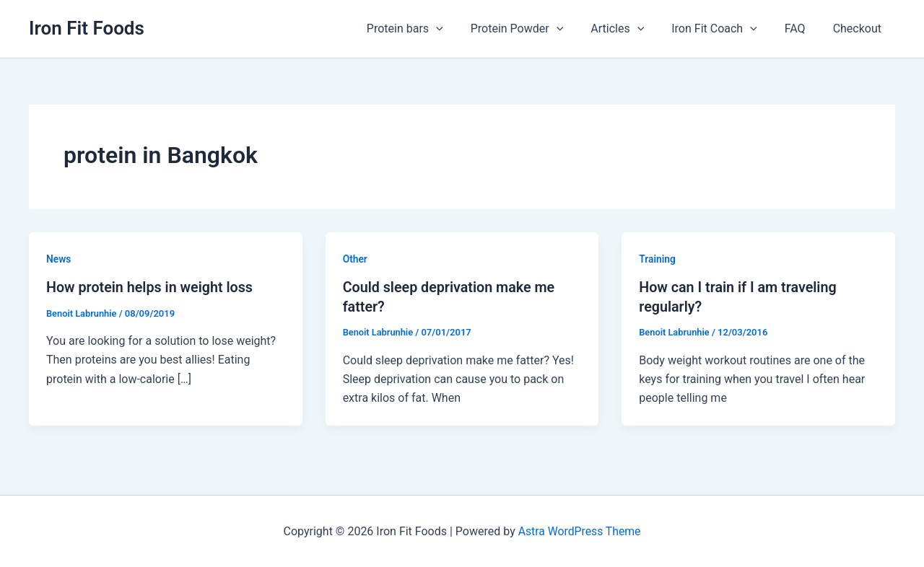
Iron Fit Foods (87, 28)
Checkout (859, 28)
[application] (460, 29)
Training (657, 259)
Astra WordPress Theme (579, 531)
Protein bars (429, 29)
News (59, 259)
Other (356, 259)
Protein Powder (537, 29)
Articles (632, 29)
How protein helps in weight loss (151, 287)
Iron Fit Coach (725, 29)
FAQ (802, 28)
